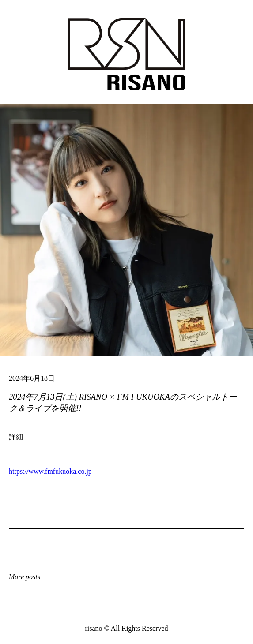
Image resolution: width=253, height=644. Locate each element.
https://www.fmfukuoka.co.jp (50, 471)
